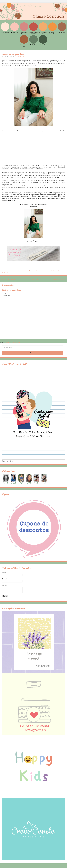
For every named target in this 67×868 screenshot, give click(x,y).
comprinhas (18, 271)
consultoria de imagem (29, 271)
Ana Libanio (6, 271)
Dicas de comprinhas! (13, 54)
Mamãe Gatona (53, 271)
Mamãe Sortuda (19, 56)
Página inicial (34, 279)
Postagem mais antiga (60, 279)
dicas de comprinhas (42, 271)
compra (12, 271)
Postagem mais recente (8, 279)
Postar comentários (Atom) (13, 342)
